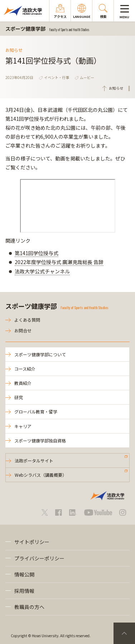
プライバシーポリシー (39, 558)
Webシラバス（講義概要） (41, 475)
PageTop (124, 633)
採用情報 (24, 591)
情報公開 (24, 574)
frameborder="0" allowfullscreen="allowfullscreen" (68, 206)
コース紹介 (25, 369)
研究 (19, 397)
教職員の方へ (29, 607)
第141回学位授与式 (37, 253)
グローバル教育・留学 (36, 412)
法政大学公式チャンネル (42, 271)
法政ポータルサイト (34, 460)
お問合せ (23, 330)
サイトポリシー (32, 542)
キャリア (23, 426)
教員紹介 (23, 383)
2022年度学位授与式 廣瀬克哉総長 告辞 (59, 262)
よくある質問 (27, 320)
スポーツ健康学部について (40, 354)
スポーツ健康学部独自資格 (40, 440)
